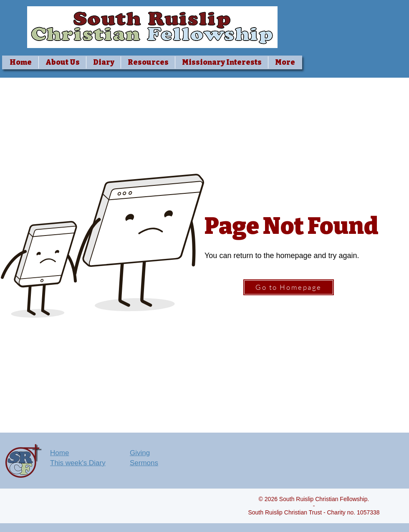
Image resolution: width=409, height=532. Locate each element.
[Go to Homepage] (289, 287)
